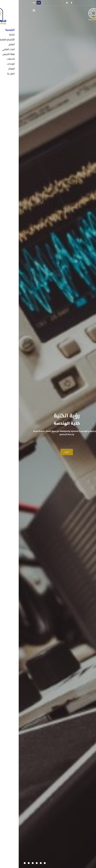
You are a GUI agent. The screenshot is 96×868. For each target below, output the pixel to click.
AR (20, 3)
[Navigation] (15, 10)
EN (15, 3)
